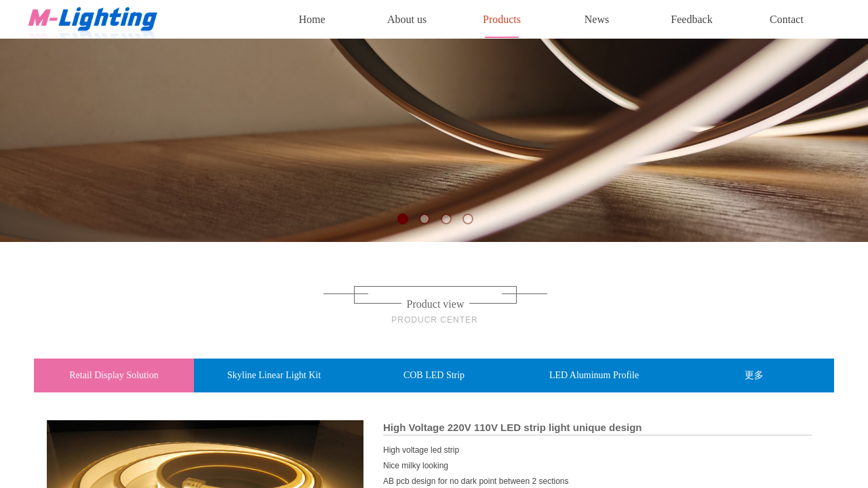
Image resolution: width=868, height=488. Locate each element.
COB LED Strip (434, 375)
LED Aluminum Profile (594, 375)
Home (312, 19)
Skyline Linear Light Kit (274, 375)
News (597, 19)
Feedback (691, 19)
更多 (754, 375)
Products (502, 19)
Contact (787, 19)
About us (407, 19)
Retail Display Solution (114, 375)
